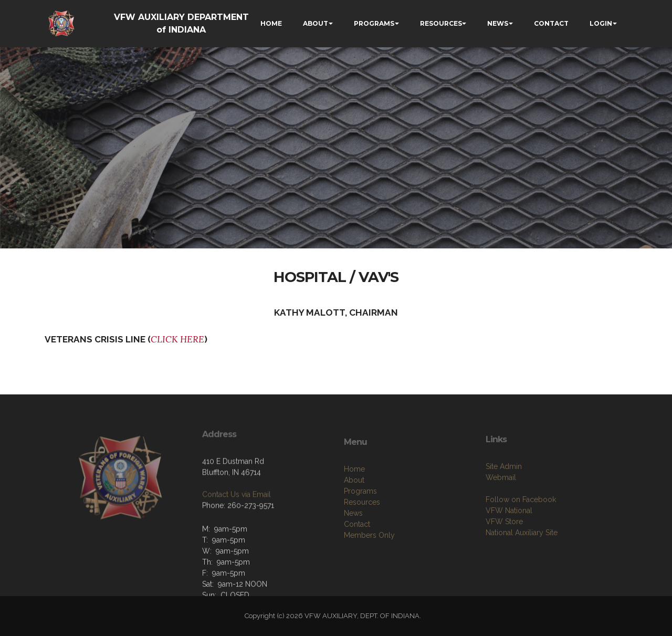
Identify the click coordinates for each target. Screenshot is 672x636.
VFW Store (504, 545)
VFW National (509, 534)
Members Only (369, 561)
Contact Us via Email (237, 513)
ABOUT (316, 23)
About (354, 506)
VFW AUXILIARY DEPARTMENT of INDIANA (181, 23)
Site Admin (504, 489)
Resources (362, 528)
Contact (357, 550)
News (353, 539)
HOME (271, 23)
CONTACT (551, 23)
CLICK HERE (177, 339)
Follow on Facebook (521, 523)
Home (354, 495)
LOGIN (601, 23)
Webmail (501, 501)
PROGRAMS (374, 23)
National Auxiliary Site (522, 556)
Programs (360, 517)
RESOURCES (441, 23)
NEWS (498, 23)
